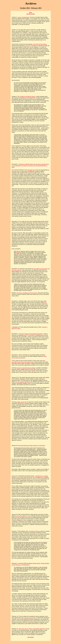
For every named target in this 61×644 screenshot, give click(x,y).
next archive (31, 637)
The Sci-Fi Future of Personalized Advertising (31, 334)
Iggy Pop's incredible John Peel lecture (27, 293)
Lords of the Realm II (21, 516)
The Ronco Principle (34, 531)
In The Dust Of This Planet (40, 44)
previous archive (31, 14)
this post (28, 46)
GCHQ (18, 253)
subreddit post (31, 170)
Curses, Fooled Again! (23, 17)
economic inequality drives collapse (26, 368)
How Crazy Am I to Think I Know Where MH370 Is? (32, 629)
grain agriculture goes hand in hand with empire (28, 361)
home (31, 13)
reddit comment (21, 402)
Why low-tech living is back (28, 618)
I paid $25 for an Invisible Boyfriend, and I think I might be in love (30, 477)
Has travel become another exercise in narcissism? (32, 445)
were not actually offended (22, 382)
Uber (45, 303)
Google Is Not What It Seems (28, 96)
